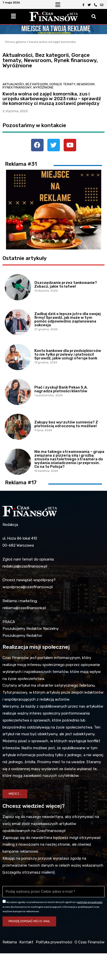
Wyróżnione (43, 87)
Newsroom (86, 84)
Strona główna (16, 42)
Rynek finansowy (17, 87)
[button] (15, 794)
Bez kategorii (37, 84)
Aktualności (13, 84)
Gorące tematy (62, 84)
